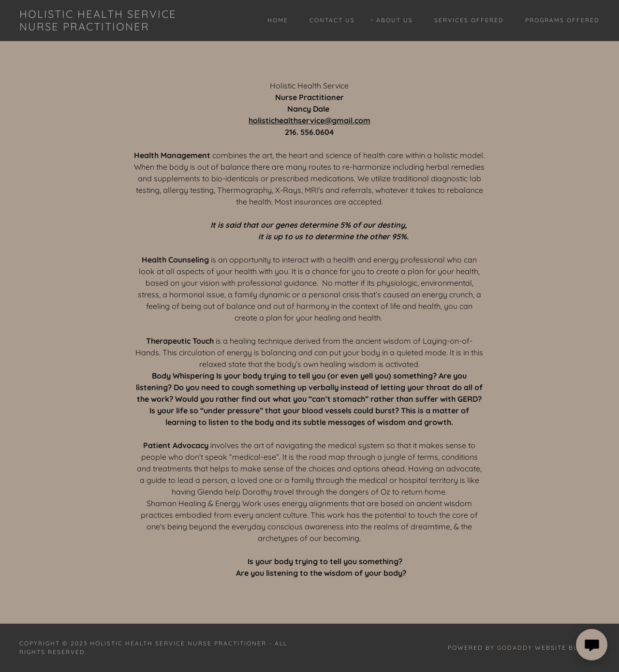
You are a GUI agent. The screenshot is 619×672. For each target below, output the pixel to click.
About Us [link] (395, 20)
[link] (99, 28)
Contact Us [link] (332, 20)
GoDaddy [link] (515, 648)
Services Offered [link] (469, 20)
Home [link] (278, 20)
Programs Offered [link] (562, 20)
